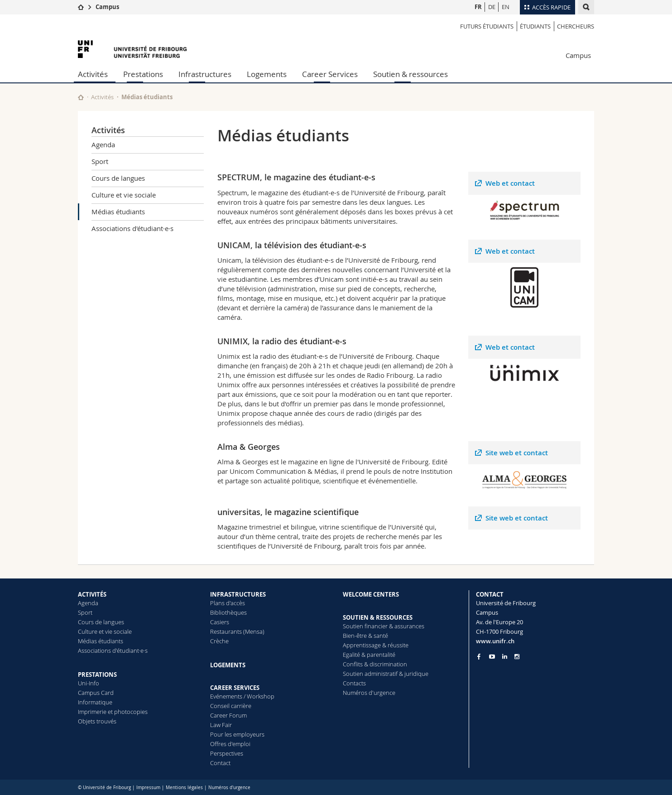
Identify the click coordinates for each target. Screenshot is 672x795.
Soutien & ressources (410, 74)
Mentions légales (184, 788)
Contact (220, 763)
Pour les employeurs (237, 734)
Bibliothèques (228, 612)
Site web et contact (517, 453)
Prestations (143, 74)
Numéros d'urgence (369, 693)
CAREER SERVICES (235, 688)
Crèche (219, 641)
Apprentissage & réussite (376, 645)
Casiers (220, 622)
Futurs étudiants (487, 26)
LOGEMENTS (228, 665)
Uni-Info (89, 683)
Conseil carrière (231, 706)
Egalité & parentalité (369, 655)
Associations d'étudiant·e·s (132, 228)
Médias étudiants (118, 212)
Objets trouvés (97, 721)
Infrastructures (205, 74)
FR (478, 7)
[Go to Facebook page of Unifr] (479, 656)
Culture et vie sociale (124, 195)
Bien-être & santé (365, 636)
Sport (100, 161)
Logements (267, 74)
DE (492, 7)
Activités (93, 74)
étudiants (535, 26)
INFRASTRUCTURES (238, 594)
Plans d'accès (228, 603)
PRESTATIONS (97, 675)
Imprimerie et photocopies (113, 712)
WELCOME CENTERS (371, 594)
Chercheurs (576, 26)
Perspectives (227, 753)
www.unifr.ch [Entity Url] (495, 641)
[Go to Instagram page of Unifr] (517, 657)
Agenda (103, 145)
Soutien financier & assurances (384, 626)
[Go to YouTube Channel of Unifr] (492, 657)
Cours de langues (118, 178)
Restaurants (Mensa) (237, 631)
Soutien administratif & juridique (386, 674)
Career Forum (228, 715)
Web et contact (510, 183)
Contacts (354, 683)
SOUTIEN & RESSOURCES (378, 617)
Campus (107, 7)
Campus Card (96, 693)
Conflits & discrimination (375, 664)
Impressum (148, 788)
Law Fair (221, 725)
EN (506, 7)
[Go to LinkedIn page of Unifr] (505, 657)
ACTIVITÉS (92, 594)
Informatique (95, 702)
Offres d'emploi (230, 744)
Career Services (330, 74)
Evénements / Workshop (242, 696)
